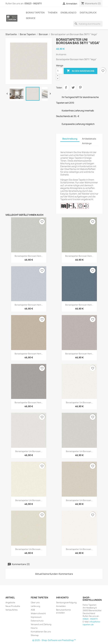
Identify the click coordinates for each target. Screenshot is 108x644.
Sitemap (35, 635)
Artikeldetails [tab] (89, 139)
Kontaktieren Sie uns (41, 632)
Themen (53, 13)
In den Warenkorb (81, 71)
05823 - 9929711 (33, 3)
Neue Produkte (13, 606)
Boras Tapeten (35, 13)
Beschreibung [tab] (70, 139)
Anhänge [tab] (87, 143)
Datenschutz (37, 621)
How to (34, 628)
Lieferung (35, 606)
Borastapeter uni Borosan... (79, 402)
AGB (33, 610)
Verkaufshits (12, 610)
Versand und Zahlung (41, 624)
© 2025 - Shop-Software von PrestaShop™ (54, 640)
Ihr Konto (62, 598)
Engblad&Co (69, 13)
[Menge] (59, 71)
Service (31, 18)
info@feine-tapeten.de (92, 623)
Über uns (35, 602)
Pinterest (80, 87)
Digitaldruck (88, 13)
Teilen (66, 87)
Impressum (36, 617)
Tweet (73, 87)
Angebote (10, 602)
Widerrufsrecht (38, 613)
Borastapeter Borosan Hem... (29, 256)
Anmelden (61, 606)
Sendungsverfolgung (66, 602)
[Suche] (88, 24)
